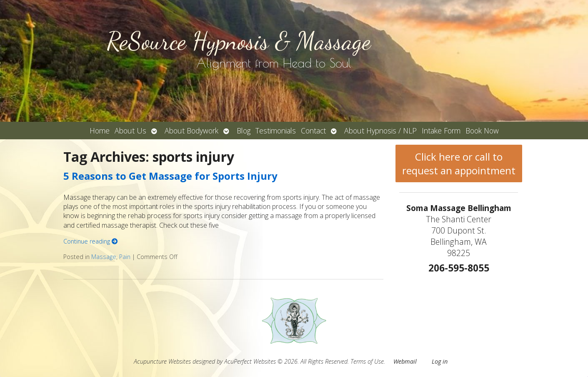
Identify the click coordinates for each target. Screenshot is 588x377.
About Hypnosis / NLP (380, 131)
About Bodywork (191, 131)
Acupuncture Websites (162, 361)
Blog (244, 131)
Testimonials (276, 131)
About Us (130, 131)
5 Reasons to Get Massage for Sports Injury (170, 176)
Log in (440, 361)
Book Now (482, 131)
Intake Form (441, 131)
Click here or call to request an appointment (459, 163)
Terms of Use (367, 361)
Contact (313, 131)
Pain (125, 257)
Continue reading (90, 241)
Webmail (405, 361)
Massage (104, 257)
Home (100, 131)
